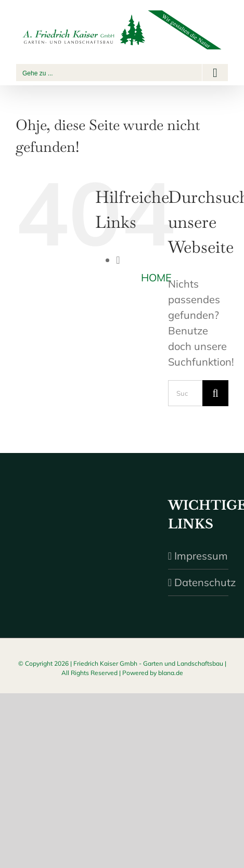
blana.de (171, 673)
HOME (156, 277)
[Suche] (215, 393)
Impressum (199, 556)
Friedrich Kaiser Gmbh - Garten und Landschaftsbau (148, 663)
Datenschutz (199, 582)
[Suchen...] (185, 393)
